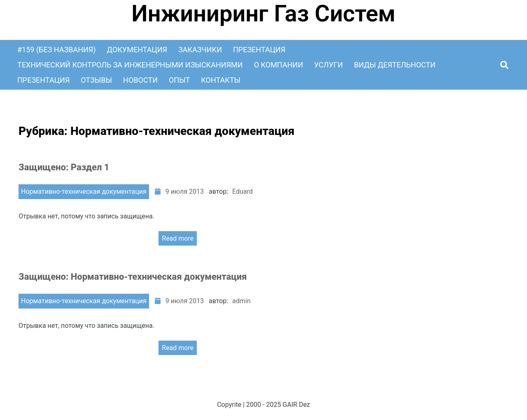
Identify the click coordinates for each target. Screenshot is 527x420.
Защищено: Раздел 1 (64, 167)
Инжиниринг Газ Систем (263, 14)
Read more (178, 238)
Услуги (329, 65)
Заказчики (200, 50)
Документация (137, 50)
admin (241, 301)
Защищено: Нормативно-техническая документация (133, 277)
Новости (140, 80)
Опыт (179, 80)
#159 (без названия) (57, 50)
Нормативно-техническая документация (84, 191)
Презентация (259, 50)
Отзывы (96, 80)
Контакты (221, 80)
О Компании (279, 65)
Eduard (243, 191)
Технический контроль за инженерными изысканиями (130, 65)
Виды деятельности (395, 65)
